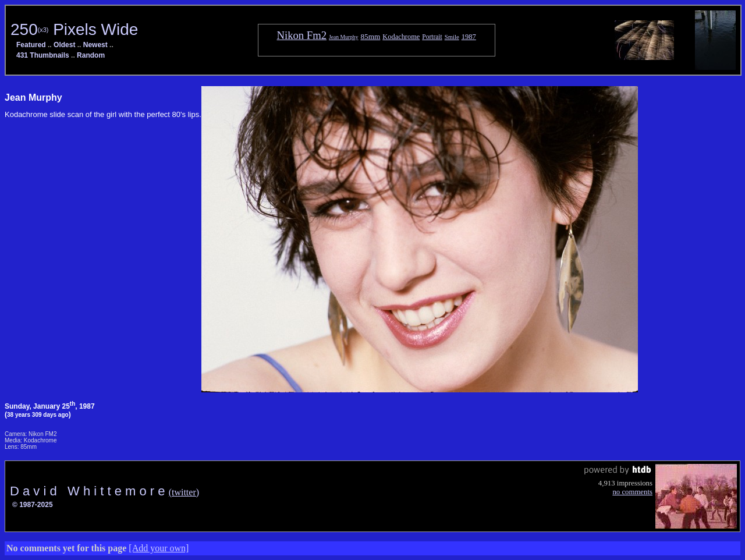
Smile (452, 37)
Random (91, 55)
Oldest (64, 45)
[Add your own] (159, 548)
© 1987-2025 (33, 505)
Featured (31, 45)
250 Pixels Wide (74, 29)
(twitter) (184, 492)
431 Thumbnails (43, 55)
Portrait (432, 37)
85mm (370, 36)
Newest (95, 45)
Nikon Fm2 (302, 35)
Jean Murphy (343, 37)
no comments (632, 492)
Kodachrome (401, 37)
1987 (469, 37)
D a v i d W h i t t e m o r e (89, 491)
